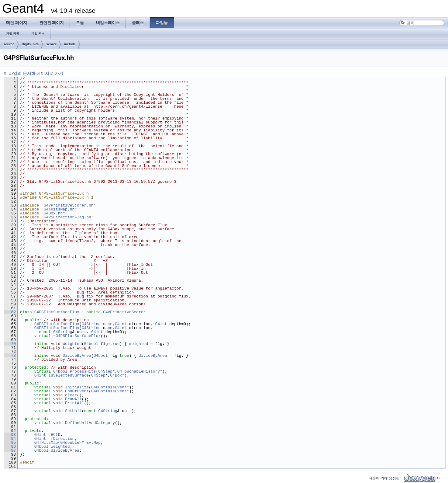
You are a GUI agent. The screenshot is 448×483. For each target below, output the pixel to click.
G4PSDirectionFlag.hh (67, 217)
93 (10, 435)
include (70, 44)
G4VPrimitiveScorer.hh (69, 205)
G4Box (116, 375)
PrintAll (74, 403)
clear (71, 395)
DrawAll (73, 399)
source (9, 44)
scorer (51, 44)
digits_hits (30, 44)
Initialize (77, 387)
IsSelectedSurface (69, 375)
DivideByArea (77, 356)
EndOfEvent (77, 391)
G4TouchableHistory (139, 371)
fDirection (63, 439)
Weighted (72, 344)
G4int (121, 324)
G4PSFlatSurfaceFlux (57, 312)
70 (10, 344)
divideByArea (153, 356)
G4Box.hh (53, 213)
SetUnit (73, 411)
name (108, 324)
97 (10, 450)
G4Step (105, 371)
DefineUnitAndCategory (90, 423)
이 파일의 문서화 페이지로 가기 (33, 73)
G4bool (91, 344)
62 (10, 312)
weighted (139, 344)
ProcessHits (83, 371)
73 (10, 356)
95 (10, 443)
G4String (91, 324)
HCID (55, 435)
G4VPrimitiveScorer (124, 312)
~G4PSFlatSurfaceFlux (77, 336)
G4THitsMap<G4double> (58, 443)
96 (10, 447)
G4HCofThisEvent (109, 387)
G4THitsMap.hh (59, 209)
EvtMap (93, 443)
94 (10, 439)
